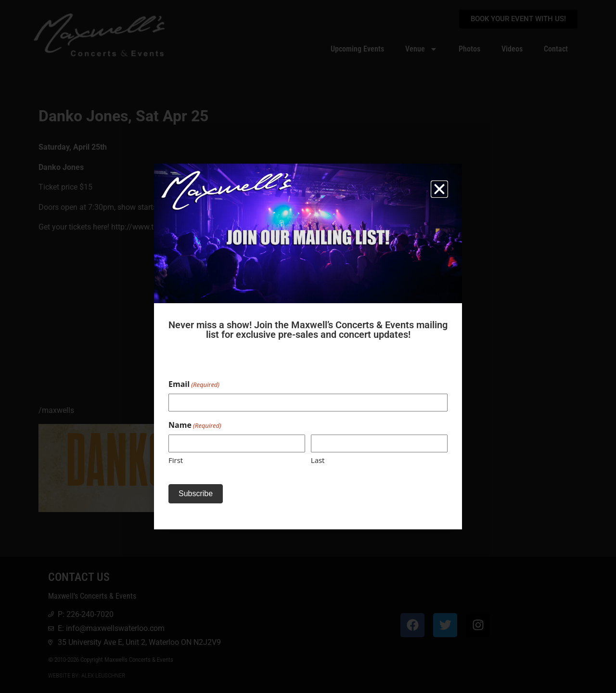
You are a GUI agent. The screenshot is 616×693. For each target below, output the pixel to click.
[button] (439, 189)
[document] (308, 346)
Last (318, 460)
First (176, 460)
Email (194, 384)
